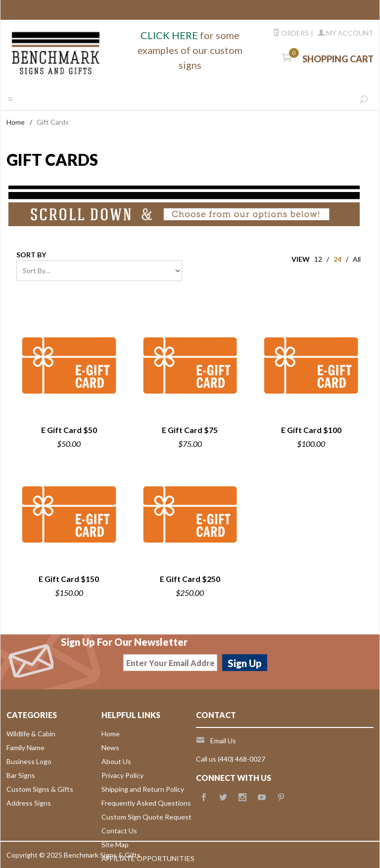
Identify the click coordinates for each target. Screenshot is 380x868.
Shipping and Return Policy (143, 789)
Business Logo (29, 761)
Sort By (31, 255)
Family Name (25, 747)
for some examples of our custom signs (190, 50)
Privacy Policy (122, 775)
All (357, 259)
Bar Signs (21, 775)
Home (16, 122)
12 (318, 259)
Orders (291, 33)
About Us (116, 761)
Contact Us (119, 831)
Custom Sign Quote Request (146, 817)
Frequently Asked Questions (146, 803)
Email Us (223, 741)
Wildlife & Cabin (31, 734)
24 (337, 259)
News (110, 747)
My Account (346, 33)
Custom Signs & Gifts (40, 789)
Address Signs (29, 803)
